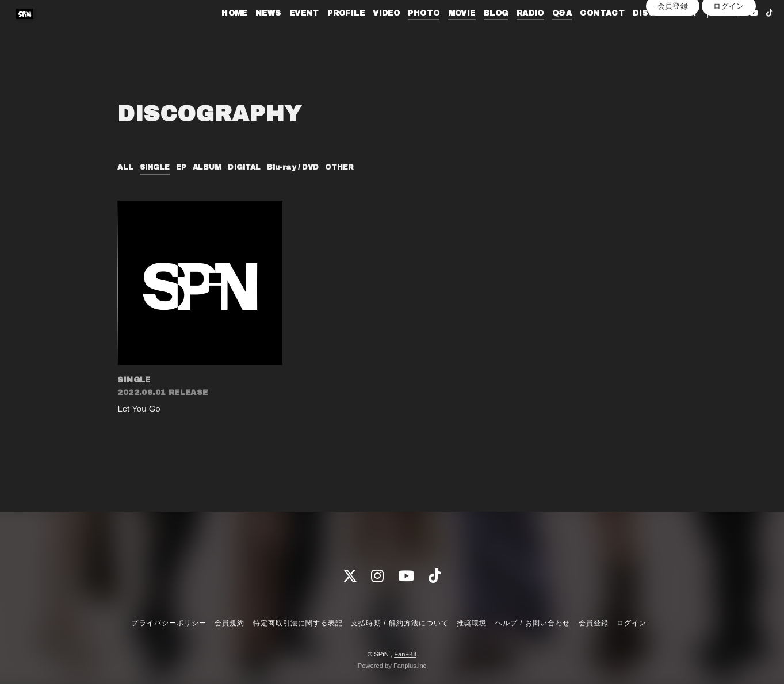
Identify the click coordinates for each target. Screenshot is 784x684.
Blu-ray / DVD (310, 167)
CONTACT (584, 33)
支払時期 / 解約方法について (400, 624)
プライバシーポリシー (169, 624)
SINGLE (158, 167)
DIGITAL (255, 167)
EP (187, 167)
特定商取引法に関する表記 (298, 624)
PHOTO (406, 33)
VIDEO (368, 33)
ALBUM (214, 167)
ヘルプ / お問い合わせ (533, 624)
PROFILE (328, 33)
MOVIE (443, 33)
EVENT (286, 33)
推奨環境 (472, 624)
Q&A (544, 33)
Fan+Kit (405, 654)
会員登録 (673, 53)
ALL (126, 167)
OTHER (362, 167)
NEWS (250, 33)
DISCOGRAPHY (647, 33)
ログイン (729, 53)
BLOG (478, 33)
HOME (216, 33)
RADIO (512, 33)
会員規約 (230, 624)
